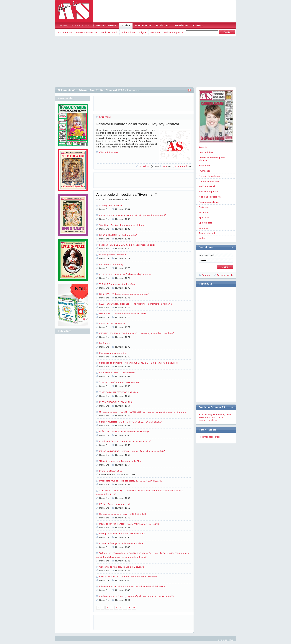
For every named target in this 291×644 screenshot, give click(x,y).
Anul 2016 (96, 90)
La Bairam (105, 343)
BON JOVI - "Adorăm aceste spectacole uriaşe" (124, 294)
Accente (203, 147)
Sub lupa (203, 228)
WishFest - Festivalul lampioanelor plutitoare (123, 225)
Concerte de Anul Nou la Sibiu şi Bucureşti (122, 567)
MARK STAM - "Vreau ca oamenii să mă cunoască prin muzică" (133, 215)
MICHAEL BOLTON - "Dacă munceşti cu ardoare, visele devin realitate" (136, 333)
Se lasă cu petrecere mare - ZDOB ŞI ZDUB (123, 514)
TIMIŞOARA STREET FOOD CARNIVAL (119, 392)
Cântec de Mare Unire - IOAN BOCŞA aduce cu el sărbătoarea (132, 586)
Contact (198, 26)
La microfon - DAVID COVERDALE (117, 373)
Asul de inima (65, 32)
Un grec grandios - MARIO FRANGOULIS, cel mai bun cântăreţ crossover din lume (143, 412)
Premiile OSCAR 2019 (111, 471)
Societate (204, 212)
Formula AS (68, 90)
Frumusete (204, 171)
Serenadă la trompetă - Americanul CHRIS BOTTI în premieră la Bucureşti (139, 363)
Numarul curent (106, 26)
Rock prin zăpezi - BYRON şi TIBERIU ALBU (122, 534)
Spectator (204, 217)
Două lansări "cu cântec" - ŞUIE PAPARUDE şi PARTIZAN (129, 524)
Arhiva (126, 26)
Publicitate (163, 26)
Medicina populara (173, 32)
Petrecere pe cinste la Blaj (113, 353)
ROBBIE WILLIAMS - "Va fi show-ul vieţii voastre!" (126, 274)
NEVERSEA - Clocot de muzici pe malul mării (123, 314)
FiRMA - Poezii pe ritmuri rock (115, 504)
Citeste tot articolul (109, 152)
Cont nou (206, 275)
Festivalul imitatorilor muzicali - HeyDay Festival (138, 124)
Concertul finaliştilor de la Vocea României (122, 543)
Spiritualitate (128, 32)
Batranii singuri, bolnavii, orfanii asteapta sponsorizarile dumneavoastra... (216, 417)
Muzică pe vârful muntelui (113, 255)
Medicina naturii (109, 32)
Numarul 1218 (115, 90)
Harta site (222, 640)
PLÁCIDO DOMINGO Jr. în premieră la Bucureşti (124, 432)
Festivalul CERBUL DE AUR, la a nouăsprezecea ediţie (127, 245)
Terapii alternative (208, 233)
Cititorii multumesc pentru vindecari (212, 159)
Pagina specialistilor (209, 202)
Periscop (203, 207)
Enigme (143, 32)
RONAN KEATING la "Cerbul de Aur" (118, 235)
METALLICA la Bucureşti (112, 264)
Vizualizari (149, 166)
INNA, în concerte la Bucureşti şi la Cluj (120, 461)
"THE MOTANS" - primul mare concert (119, 382)
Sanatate (155, 32)
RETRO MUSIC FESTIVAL (112, 323)
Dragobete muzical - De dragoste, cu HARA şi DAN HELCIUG (131, 481)
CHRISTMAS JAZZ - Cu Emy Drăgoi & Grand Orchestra (128, 577)
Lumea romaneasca (87, 32)
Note (167, 166)
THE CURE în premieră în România (117, 284)
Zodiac (202, 238)
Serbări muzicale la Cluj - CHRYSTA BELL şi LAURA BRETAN (131, 422)
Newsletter (181, 26)
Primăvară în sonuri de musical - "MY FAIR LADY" (125, 441)
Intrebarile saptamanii (210, 176)
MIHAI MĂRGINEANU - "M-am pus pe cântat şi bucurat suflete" (132, 451)
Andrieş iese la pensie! (111, 205)
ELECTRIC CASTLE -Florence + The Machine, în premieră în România (136, 304)
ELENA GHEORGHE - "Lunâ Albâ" (116, 402)
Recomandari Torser (210, 437)
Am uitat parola (225, 275)
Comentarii (183, 166)
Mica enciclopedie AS (210, 197)
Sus (231, 640)
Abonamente (143, 26)
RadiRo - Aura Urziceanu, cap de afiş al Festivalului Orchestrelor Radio (137, 596)
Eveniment (105, 117)
